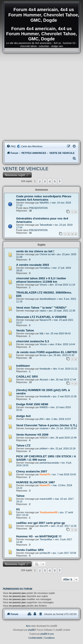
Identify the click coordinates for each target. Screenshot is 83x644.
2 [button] (40, 181)
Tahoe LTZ (23, 445)
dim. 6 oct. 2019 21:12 (65, 369)
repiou (43, 311)
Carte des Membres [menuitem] (32, 146)
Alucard (44, 380)
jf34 (42, 419)
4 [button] (50, 181)
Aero (28, 626)
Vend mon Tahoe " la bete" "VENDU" (41, 308)
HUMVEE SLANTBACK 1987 (36, 482)
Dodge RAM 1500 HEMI (32, 404)
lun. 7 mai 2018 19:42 (64, 474)
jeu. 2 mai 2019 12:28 (65, 396)
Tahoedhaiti (46, 225)
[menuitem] (11, 146)
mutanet (44, 428)
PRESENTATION (38, 208)
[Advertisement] (41, 97)
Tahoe (20, 496)
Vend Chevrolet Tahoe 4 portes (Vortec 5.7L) (47, 425)
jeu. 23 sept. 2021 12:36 (62, 311)
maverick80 (46, 499)
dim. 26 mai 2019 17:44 (63, 380)
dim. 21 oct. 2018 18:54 (64, 428)
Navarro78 (45, 320)
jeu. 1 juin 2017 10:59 (65, 553)
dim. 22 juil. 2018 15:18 (63, 448)
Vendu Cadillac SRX (30, 550)
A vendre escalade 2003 (33, 265)
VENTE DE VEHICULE (26, 169)
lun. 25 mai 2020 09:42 (58, 333)
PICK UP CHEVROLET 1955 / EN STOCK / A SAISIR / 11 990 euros (46, 458)
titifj (41, 333)
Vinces (43, 285)
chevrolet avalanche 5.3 (33, 341)
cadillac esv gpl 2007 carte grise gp (41, 523)
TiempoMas (46, 539)
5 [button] (55, 181)
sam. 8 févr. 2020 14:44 (62, 344)
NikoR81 (44, 203)
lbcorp (43, 355)
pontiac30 (45, 553)
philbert (44, 448)
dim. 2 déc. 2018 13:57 (59, 419)
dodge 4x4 (23, 416)
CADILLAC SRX (27, 377)
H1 (18, 509)
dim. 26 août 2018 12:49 (63, 438)
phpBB (31, 630)
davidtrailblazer (48, 299)
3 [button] (45, 181)
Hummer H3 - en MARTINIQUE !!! (39, 536)
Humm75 (45, 474)
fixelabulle (45, 369)
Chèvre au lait (47, 254)
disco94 (44, 526)
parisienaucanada (49, 463)
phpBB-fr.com (47, 634)
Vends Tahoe (25, 330)
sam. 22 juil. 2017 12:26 (64, 526)
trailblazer (23, 366)
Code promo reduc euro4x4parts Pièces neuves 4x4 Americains (44, 198)
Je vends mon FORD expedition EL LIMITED (47, 352)
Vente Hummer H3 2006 (32, 435)
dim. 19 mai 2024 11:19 (62, 285)
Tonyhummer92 (49, 512)
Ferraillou (45, 268)
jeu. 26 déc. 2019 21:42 (62, 355)
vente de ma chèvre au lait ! (35, 251)
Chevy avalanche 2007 (32, 471)
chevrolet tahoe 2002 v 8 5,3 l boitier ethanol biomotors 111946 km (41, 280)
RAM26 (44, 407)
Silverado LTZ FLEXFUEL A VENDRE (41, 317)
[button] (60, 181)
